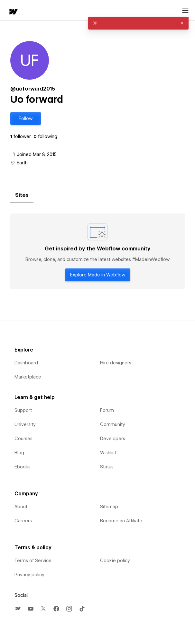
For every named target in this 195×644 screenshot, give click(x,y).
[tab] (22, 195)
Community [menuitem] (113, 424)
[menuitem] (18, 609)
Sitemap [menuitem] (109, 507)
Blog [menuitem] (19, 453)
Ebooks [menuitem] (23, 467)
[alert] (138, 23)
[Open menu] (185, 11)
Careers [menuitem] (23, 521)
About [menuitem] (21, 507)
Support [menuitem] (23, 410)
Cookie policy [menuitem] (115, 561)
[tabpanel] (97, 251)
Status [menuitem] (107, 467)
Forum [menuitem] (107, 410)
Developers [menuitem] (113, 439)
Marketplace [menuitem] (28, 377)
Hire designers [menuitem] (116, 363)
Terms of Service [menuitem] (33, 561)
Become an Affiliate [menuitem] (121, 521)
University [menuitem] (25, 424)
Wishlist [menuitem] (108, 453)
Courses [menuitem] (23, 439)
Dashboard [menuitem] (26, 363)
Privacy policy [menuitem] (29, 575)
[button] (26, 118)
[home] (13, 12)
